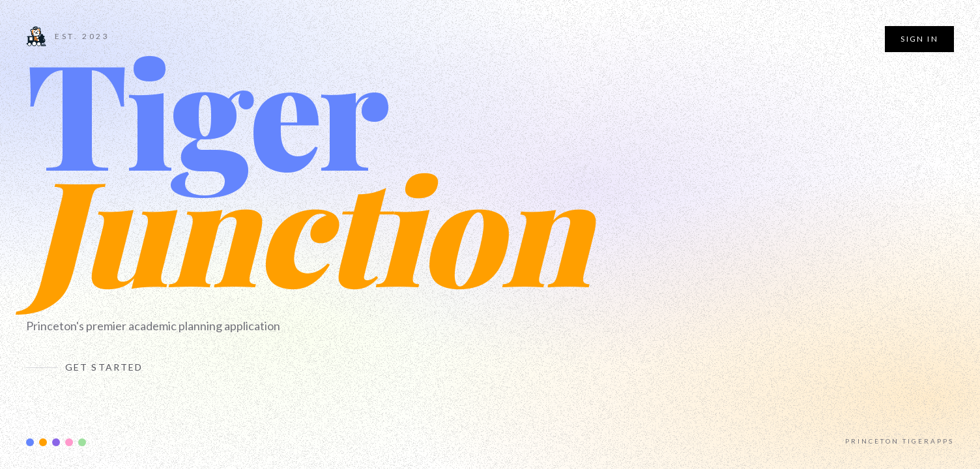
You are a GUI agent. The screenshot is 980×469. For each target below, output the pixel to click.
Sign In (919, 39)
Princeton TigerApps (900, 441)
